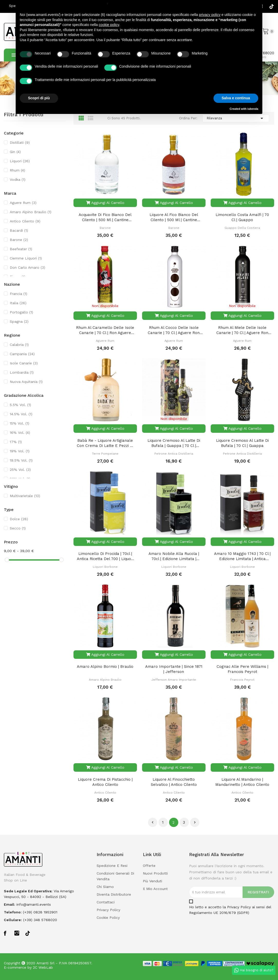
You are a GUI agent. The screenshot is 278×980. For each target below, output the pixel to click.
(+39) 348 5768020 (40, 920)
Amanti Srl (45, 963)
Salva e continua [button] (236, 98)
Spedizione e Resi (112, 866)
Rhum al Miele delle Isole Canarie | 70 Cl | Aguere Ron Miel (242, 330)
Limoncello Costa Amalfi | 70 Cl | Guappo (242, 217)
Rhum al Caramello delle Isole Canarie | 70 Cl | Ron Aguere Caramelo (105, 330)
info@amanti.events (34, 904)
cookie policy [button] (109, 25)
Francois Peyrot (242, 680)
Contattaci (106, 902)
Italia (18, 303)
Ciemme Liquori (26, 258)
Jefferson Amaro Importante (174, 680)
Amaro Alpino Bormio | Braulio (105, 667)
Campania (22, 354)
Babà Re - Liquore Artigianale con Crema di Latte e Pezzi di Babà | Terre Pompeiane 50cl (105, 443)
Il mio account (155, 889)
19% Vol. (20, 451)
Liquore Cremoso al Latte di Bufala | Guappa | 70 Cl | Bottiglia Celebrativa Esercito (174, 443)
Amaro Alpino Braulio (31, 212)
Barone (19, 240)
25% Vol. (20, 470)
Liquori (20, 161)
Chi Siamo (105, 887)
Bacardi (19, 230)
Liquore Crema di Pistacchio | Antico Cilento (105, 782)
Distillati (20, 142)
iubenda (253, 109)
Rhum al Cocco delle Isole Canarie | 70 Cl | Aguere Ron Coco (174, 330)
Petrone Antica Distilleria (174, 454)
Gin (15, 152)
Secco (18, 528)
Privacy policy (108, 910)
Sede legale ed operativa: (28, 891)
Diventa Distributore (114, 894)
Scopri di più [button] (39, 98)
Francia (18, 294)
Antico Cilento (25, 221)
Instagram (17, 933)
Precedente (153, 822)
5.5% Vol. (20, 405)
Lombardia (22, 372)
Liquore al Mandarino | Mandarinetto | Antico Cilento (242, 782)
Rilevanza (236, 118)
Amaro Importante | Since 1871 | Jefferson (174, 669)
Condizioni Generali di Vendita (115, 876)
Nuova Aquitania (26, 382)
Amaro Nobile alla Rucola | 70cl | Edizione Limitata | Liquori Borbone (174, 556)
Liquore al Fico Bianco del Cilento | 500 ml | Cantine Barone (174, 217)
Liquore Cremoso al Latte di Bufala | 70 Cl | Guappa (242, 443)
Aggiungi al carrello (105, 203)
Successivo (195, 822)
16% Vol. (20, 433)
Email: (10, 904)
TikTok (272, 6)
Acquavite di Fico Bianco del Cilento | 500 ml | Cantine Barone (105, 217)
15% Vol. (20, 423)
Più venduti (152, 881)
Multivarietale (25, 496)
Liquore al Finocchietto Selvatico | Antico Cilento (174, 782)
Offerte (149, 866)
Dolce (19, 519)
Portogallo (21, 312)
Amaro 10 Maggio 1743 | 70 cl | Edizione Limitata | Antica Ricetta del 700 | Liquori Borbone (242, 556)
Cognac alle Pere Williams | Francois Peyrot (242, 669)
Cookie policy (108, 918)
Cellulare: (13, 920)
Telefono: (13, 912)
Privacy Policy (239, 907)
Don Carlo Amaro (27, 267)
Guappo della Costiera (242, 228)
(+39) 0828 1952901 (40, 912)
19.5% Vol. (21, 460)
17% (16, 442)
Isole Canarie (24, 363)
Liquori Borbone (105, 567)
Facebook (7, 933)
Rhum (17, 170)
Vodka (18, 179)
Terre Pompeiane (105, 454)
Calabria (19, 345)
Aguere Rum (23, 203)
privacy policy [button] (210, 15)
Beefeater (21, 249)
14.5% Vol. (21, 414)
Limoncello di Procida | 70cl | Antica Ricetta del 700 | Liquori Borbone (105, 556)
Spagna (19, 321)
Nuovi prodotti (155, 873)
